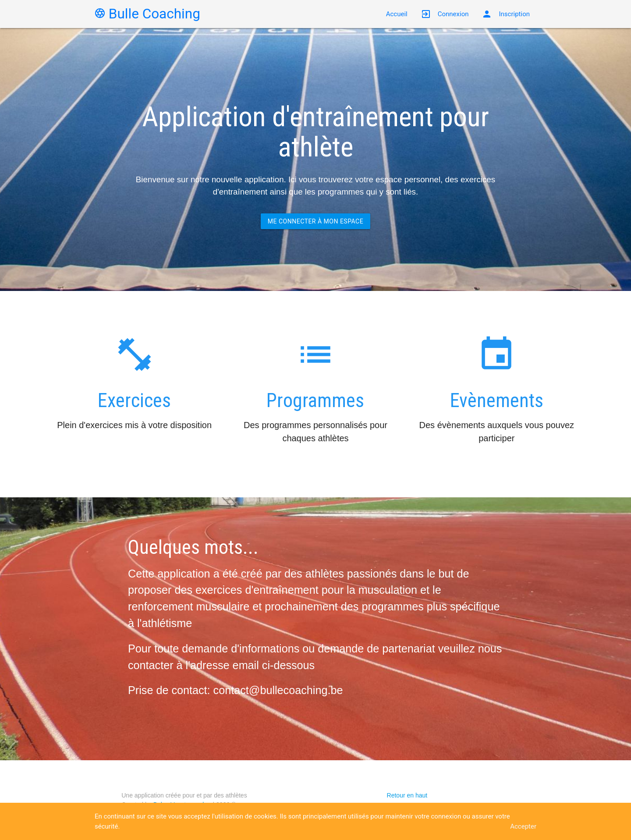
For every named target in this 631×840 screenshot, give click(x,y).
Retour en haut (407, 795)
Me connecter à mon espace (315, 221)
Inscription (506, 14)
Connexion (445, 14)
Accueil (397, 14)
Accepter (523, 826)
